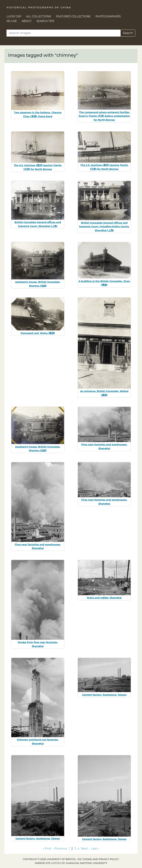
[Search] (64, 33)
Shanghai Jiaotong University (87, 863)
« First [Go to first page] (47, 849)
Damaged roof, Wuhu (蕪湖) (38, 333)
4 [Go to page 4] (78, 849)
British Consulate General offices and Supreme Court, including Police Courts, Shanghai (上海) (104, 227)
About (27, 21)
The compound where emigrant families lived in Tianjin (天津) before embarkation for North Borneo (104, 116)
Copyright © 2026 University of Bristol (49, 859)
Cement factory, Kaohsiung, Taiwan (104, 695)
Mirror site (43, 863)
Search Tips (45, 21)
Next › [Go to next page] (85, 849)
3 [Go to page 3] (75, 849)
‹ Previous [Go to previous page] (60, 849)
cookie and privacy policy (101, 859)
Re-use (12, 21)
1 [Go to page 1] (69, 849)
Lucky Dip (14, 16)
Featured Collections (73, 16)
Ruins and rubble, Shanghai (104, 598)
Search (128, 33)
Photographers (108, 16)
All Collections (39, 16)
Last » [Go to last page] (95, 849)
